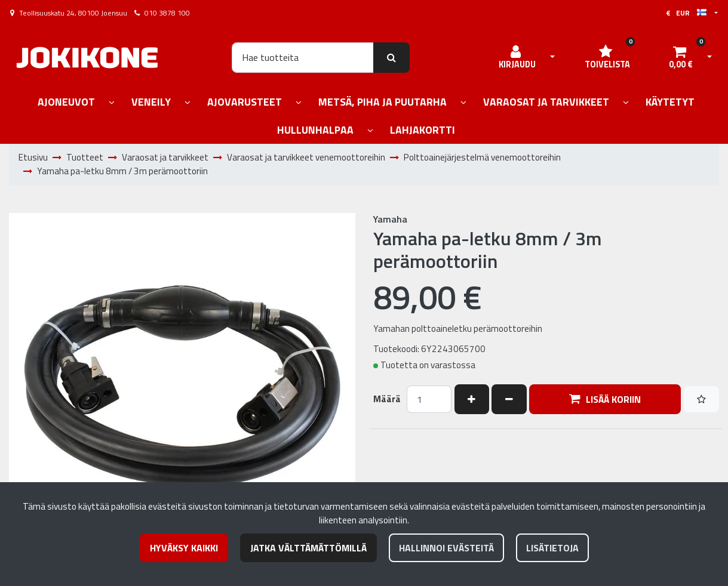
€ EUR (686, 13)
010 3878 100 (167, 13)
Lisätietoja (552, 548)
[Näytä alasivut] (112, 103)
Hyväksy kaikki (184, 548)
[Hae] (303, 57)
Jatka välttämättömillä (308, 548)
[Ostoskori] (681, 57)
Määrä (387, 399)
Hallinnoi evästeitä (446, 548)
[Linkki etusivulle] (87, 58)
